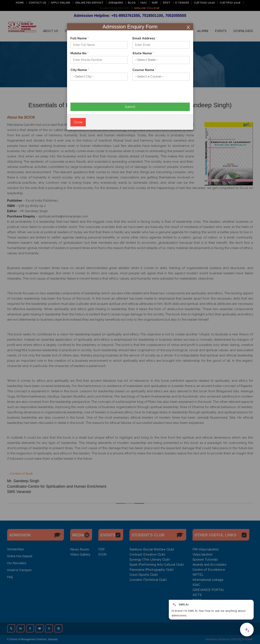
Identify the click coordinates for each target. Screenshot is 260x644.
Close (78, 122)
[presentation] (102, 94)
